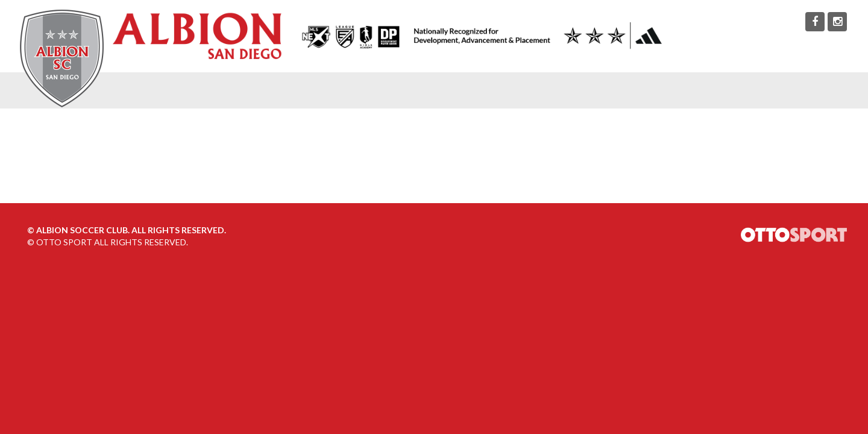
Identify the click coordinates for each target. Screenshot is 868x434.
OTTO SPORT (64, 242)
